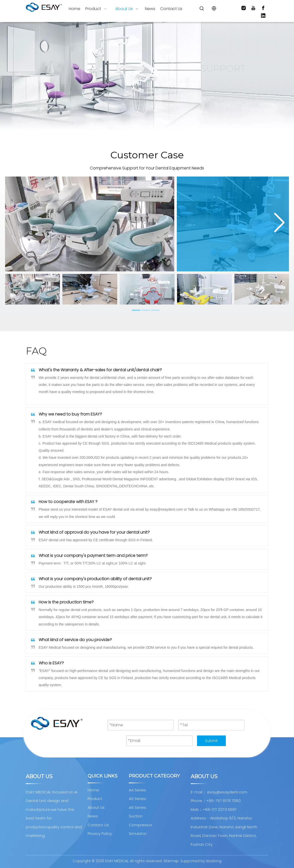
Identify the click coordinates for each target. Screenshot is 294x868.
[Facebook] (263, 8)
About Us (96, 807)
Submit (211, 741)
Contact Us (98, 825)
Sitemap (171, 861)
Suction (136, 816)
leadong (214, 861)
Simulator (138, 833)
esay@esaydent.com (227, 792)
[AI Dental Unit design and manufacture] (57, 723)
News (93, 816)
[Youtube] (253, 8)
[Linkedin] (263, 16)
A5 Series (137, 799)
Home (93, 790)
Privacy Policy (100, 833)
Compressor (141, 825)
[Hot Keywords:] (202, 9)
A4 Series (137, 790)
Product (95, 799)
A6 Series (137, 807)
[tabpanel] (32, 289)
